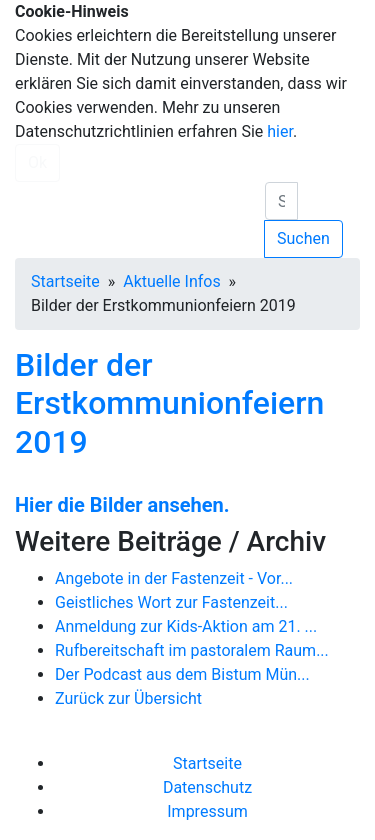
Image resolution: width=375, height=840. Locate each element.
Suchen (303, 238)
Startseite (65, 281)
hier (280, 131)
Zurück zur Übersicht (128, 698)
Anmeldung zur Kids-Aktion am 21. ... (186, 626)
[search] (281, 201)
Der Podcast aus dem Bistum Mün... (182, 674)
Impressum (207, 811)
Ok (37, 162)
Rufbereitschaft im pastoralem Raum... (192, 650)
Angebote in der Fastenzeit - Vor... (174, 578)
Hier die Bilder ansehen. (122, 505)
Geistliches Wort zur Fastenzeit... (171, 602)
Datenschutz (207, 787)
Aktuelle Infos (171, 281)
